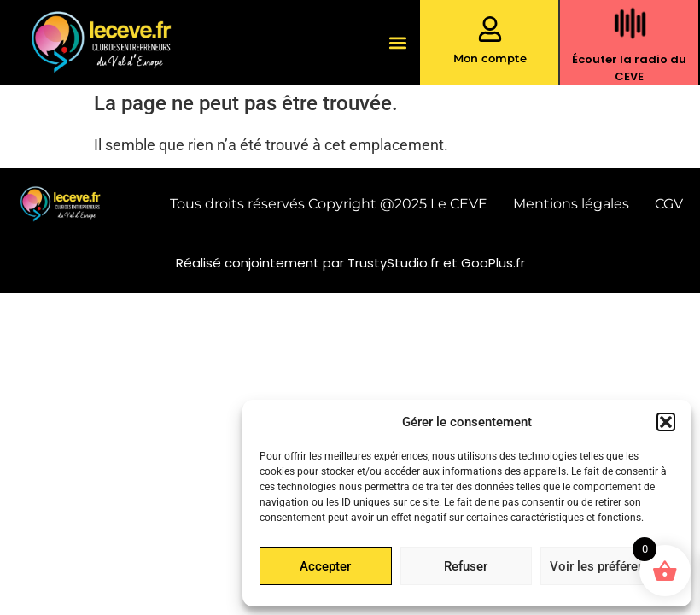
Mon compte (490, 58)
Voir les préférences (607, 566)
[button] (666, 422)
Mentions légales (571, 204)
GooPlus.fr (493, 263)
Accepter (325, 566)
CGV (669, 204)
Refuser (466, 566)
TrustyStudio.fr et (404, 263)
